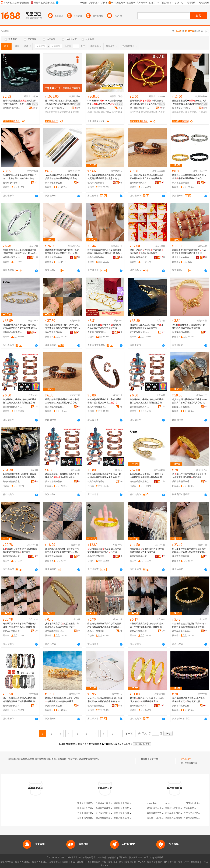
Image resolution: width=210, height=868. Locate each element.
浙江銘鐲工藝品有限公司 (55, 706)
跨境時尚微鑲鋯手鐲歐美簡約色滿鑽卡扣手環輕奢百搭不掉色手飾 (189, 252)
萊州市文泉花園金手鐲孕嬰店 (128, 813)
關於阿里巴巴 (136, 858)
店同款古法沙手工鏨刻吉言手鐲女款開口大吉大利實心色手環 (104, 550)
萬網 (160, 862)
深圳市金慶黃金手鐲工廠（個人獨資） (114, 818)
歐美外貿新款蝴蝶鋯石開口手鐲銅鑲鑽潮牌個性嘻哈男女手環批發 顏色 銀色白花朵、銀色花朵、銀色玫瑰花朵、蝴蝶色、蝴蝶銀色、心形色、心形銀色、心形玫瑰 (20, 476)
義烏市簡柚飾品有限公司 (55, 556)
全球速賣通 (54, 862)
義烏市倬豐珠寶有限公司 (97, 183)
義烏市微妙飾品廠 (11, 556)
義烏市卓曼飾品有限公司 (97, 257)
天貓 (73, 862)
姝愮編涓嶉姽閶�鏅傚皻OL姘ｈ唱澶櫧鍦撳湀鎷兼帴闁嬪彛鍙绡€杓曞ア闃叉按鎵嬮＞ (189, 102)
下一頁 (129, 734)
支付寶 (173, 862)
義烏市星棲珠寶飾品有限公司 (182, 183)
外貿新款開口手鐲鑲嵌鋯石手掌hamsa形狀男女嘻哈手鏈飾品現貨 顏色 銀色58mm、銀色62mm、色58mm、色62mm (190, 401)
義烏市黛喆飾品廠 (11, 482)
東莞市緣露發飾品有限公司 (139, 332)
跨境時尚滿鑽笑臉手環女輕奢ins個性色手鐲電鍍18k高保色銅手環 (62, 700)
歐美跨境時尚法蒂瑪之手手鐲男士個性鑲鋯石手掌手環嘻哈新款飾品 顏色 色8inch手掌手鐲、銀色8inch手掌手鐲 (147, 476)
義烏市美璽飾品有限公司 (55, 257)
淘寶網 (65, 862)
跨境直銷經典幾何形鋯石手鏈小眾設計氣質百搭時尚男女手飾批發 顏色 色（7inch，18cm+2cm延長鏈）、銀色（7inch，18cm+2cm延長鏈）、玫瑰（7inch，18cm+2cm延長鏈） (20, 326)
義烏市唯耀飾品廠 (138, 556)
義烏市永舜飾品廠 (11, 631)
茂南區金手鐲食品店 (105, 803)
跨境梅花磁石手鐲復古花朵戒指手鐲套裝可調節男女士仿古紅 (104, 401)
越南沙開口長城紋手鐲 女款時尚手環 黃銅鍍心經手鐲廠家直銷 (147, 700)
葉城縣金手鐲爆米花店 (125, 803)
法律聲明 (102, 858)
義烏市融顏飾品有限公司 (12, 407)
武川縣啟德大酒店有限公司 (159, 813)
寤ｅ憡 (35, 104)
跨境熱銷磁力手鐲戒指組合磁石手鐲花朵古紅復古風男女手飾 (62, 476)
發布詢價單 (186, 759)
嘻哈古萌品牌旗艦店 (12, 332)
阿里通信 (151, 862)
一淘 (87, 862)
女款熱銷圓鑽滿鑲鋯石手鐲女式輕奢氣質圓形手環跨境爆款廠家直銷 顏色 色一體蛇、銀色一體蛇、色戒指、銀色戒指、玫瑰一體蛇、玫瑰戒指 (105, 177)
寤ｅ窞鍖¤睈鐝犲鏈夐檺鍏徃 (55, 108)
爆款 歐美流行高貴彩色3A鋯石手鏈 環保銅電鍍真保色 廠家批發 (188, 700)
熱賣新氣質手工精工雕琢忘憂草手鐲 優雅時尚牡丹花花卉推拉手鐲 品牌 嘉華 (20, 252)
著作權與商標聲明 (87, 858)
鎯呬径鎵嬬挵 (94, 112)
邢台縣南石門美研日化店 (177, 813)
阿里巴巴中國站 (40, 862)
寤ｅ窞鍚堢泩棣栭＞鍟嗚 (97, 108)
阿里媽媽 (113, 862)
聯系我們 (148, 858)
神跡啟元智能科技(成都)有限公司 (181, 808)
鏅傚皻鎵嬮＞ (192, 112)
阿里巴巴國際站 (23, 862)
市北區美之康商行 (174, 818)
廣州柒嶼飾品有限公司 (182, 332)
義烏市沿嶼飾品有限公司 (55, 482)
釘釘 (187, 862)
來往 (180, 862)
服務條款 (112, 858)
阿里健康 (195, 862)
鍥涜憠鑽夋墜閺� (149, 112)
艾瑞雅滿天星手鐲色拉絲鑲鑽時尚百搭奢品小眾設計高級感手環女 (62, 625)
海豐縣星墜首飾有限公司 (182, 631)
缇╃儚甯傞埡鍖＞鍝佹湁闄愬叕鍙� (182, 108)
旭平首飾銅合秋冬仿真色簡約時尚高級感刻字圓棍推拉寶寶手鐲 (104, 326)
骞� (35, 108)
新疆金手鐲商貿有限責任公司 (109, 808)
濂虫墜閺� (135, 112)
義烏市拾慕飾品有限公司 (97, 482)
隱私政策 (123, 858)
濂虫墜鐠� (117, 112)
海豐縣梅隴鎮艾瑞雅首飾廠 (55, 631)
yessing (168, 803)
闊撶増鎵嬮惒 (62, 112)
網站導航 (159, 858)
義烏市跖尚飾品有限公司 (12, 706)
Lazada (105, 865)
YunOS (142, 862)
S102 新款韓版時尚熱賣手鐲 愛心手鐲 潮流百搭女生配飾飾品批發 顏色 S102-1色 (105, 700)
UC (166, 862)
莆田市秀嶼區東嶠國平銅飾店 (182, 482)
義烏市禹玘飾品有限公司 (97, 556)
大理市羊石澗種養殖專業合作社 (162, 818)
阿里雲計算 (131, 862)
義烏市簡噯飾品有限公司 (139, 183)
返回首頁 (128, 744)
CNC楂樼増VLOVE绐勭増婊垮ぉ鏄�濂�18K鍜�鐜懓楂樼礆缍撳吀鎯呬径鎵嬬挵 (105, 102)
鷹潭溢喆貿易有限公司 (182, 407)
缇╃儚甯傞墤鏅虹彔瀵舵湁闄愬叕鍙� (139, 108)
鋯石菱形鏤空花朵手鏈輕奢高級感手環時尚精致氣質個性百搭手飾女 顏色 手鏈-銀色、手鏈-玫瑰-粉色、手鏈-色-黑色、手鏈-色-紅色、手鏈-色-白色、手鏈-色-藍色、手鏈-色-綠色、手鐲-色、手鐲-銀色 (190, 551)
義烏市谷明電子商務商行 (12, 183)
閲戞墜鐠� (106, 112)
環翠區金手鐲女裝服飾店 (126, 808)
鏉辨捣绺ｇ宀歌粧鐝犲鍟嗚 (12, 108)
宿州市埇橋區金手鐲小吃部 (90, 813)
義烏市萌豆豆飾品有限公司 (97, 706)
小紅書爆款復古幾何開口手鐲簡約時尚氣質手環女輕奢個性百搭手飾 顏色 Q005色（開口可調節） (189, 625)
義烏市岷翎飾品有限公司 (55, 407)
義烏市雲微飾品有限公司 (139, 407)
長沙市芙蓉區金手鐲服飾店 (108, 813)
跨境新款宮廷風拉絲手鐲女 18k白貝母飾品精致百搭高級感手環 (146, 326)
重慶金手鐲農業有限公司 (89, 803)
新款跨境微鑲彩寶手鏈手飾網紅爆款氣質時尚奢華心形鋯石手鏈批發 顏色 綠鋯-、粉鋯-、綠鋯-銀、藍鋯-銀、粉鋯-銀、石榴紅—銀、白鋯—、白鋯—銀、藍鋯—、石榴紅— (62, 252)
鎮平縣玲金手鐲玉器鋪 (88, 808)
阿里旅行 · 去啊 (99, 862)
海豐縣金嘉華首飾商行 (12, 257)
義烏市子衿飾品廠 (96, 631)
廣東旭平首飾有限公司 (97, 332)
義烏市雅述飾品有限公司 (182, 257)
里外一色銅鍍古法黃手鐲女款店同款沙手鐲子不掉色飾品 (147, 252)
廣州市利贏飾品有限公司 (182, 706)
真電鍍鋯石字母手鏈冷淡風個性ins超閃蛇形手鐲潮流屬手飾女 (20, 550)
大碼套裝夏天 (190, 808)
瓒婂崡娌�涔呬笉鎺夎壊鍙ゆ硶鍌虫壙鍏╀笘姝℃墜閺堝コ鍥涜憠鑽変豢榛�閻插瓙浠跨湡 (147, 102)
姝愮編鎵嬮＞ (178, 112)
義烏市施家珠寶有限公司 (139, 706)
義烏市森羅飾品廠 (138, 257)
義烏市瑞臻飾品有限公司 (97, 407)
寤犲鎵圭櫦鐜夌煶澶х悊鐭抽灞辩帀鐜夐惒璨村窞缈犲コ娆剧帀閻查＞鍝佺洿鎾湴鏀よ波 (20, 102)
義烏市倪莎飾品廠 (181, 556)
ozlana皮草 (152, 803)
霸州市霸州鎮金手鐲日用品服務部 (93, 818)
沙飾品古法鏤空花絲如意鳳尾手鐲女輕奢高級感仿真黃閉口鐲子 (189, 476)
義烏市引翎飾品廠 (138, 631)
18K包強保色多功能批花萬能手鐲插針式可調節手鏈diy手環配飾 (189, 326)
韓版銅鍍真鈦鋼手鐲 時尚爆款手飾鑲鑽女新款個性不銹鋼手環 (147, 550)
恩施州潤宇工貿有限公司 (158, 808)
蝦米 (121, 862)
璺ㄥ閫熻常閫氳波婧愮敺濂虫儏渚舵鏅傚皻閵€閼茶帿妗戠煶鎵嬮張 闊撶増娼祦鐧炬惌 (62, 102)
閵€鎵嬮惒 (50, 112)
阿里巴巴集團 (7, 862)
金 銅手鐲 (154, 759)
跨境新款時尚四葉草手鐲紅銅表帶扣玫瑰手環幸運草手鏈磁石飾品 (189, 177)
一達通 (205, 862)
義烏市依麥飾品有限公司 (55, 183)
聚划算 (80, 862)
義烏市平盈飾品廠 (54, 332)
